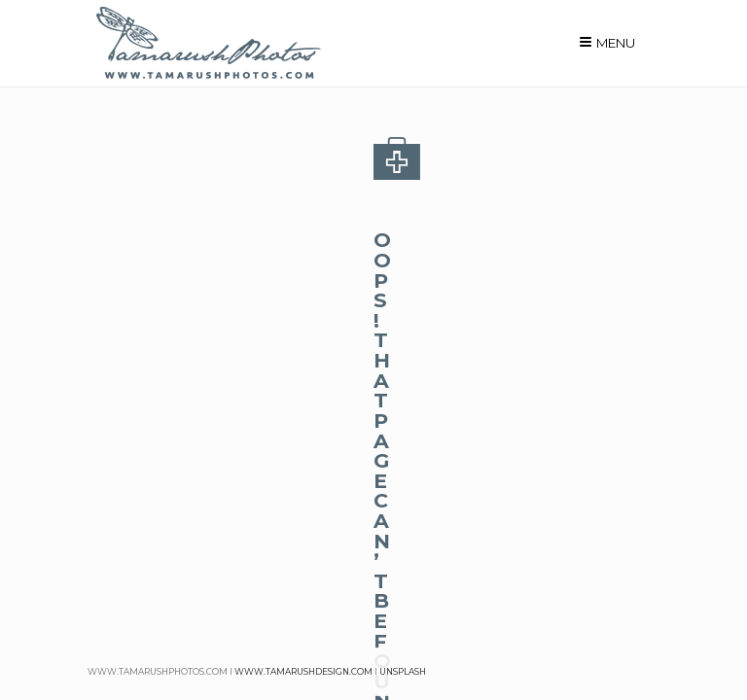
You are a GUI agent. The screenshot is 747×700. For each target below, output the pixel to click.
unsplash (403, 671)
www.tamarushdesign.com (303, 671)
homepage (311, 336)
